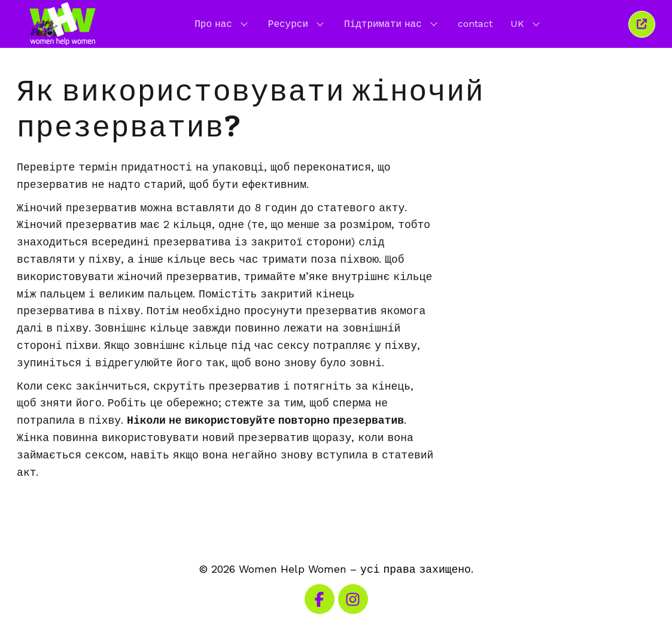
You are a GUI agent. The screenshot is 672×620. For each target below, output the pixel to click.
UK (526, 23)
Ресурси (297, 23)
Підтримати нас (392, 23)
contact (475, 24)
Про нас (222, 23)
